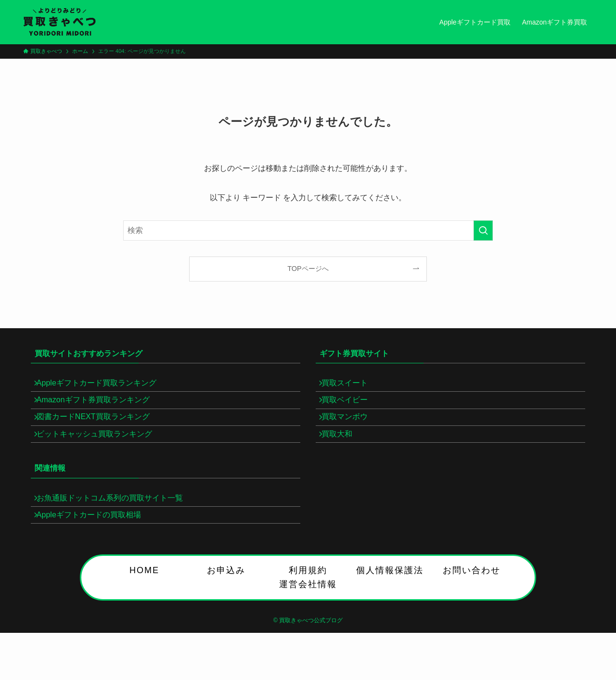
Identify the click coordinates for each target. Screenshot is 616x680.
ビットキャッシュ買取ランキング (100, 454)
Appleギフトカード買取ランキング (102, 386)
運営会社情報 (308, 619)
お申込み (226, 605)
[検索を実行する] (483, 231)
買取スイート (350, 386)
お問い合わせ (472, 605)
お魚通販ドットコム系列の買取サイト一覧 (115, 524)
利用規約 (308, 605)
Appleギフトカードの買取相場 (95, 547)
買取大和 (343, 454)
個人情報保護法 (390, 605)
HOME (144, 605)
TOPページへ (308, 269)
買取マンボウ (350, 431)
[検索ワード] (308, 231)
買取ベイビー (350, 408)
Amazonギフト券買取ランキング (99, 408)
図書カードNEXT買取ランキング (99, 431)
